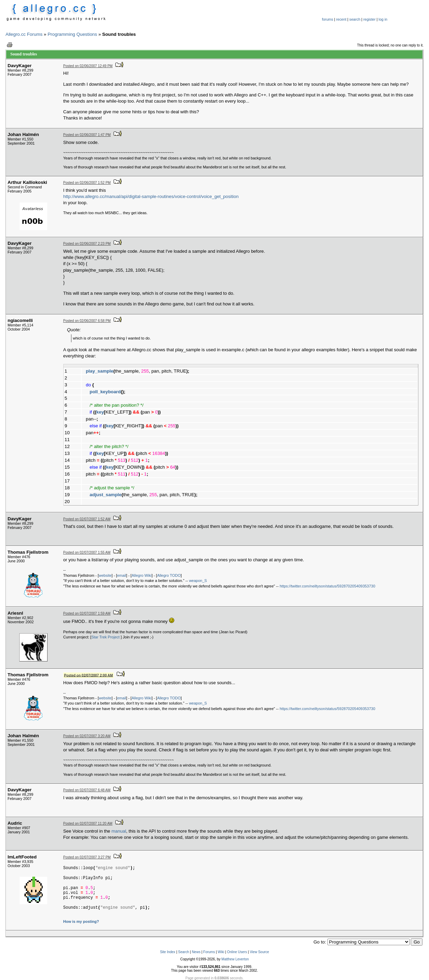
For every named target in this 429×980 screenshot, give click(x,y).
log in (383, 19)
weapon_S (198, 581)
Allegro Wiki (142, 575)
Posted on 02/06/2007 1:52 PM (87, 183)
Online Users (237, 952)
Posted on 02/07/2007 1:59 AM (87, 613)
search (355, 19)
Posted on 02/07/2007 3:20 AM (87, 736)
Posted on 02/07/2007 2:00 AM (88, 675)
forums (328, 19)
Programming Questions (72, 34)
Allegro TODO (169, 575)
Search (184, 952)
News (196, 952)
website (105, 575)
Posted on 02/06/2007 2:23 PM (87, 244)
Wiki (221, 952)
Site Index (168, 952)
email (122, 575)
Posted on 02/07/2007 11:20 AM (88, 823)
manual (119, 831)
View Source (259, 952)
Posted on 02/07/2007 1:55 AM (87, 552)
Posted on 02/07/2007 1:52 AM (87, 519)
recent (341, 19)
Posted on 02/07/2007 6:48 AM (87, 790)
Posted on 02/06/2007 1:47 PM (87, 135)
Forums (209, 952)
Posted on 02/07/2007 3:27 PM (87, 857)
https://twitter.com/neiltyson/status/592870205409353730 (327, 586)
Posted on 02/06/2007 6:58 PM (87, 321)
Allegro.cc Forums (24, 34)
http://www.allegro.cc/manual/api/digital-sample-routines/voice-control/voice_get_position (151, 196)
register (369, 19)
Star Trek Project (106, 637)
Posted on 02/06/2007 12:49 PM (88, 66)
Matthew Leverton (235, 959)
